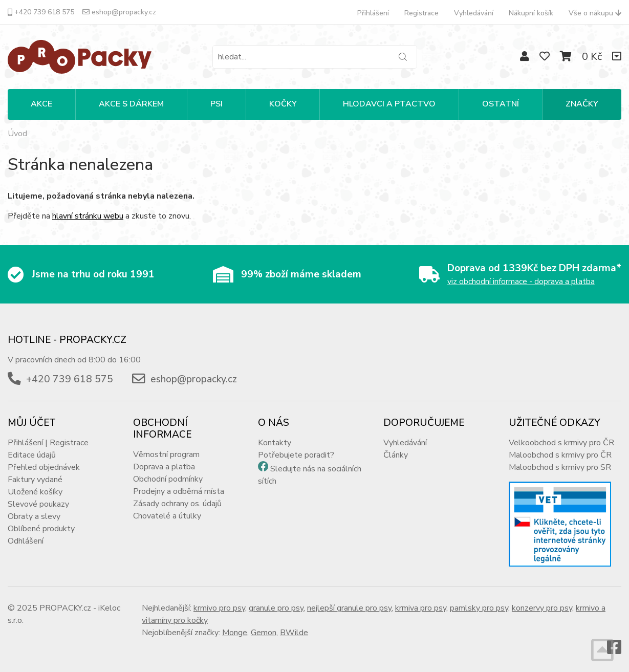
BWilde (294, 633)
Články (396, 455)
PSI (216, 104)
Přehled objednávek (44, 467)
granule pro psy (276, 608)
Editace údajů (32, 455)
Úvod (17, 134)
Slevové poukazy (38, 504)
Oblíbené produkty (41, 529)
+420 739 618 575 (41, 12)
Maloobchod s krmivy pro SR (560, 467)
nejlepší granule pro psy (349, 608)
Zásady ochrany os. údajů (177, 504)
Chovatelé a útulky (167, 516)
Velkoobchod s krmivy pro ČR (561, 443)
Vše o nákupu (595, 13)
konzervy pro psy (542, 608)
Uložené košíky (35, 492)
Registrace (421, 13)
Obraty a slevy (34, 516)
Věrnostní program (166, 454)
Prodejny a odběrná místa (179, 491)
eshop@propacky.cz (119, 12)
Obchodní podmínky (168, 479)
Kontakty (275, 443)
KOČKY (283, 104)
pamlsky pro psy (479, 608)
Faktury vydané (35, 480)
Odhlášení (26, 541)
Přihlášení (373, 13)
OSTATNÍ (501, 104)
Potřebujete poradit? (296, 455)
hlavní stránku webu (88, 216)
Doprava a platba (164, 467)
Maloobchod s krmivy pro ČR (560, 455)
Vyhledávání (474, 13)
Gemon (264, 633)
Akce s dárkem (131, 104)
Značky (582, 104)
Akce (41, 104)
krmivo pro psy (219, 608)
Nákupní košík (531, 13)
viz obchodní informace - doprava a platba (521, 281)
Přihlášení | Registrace (48, 443)
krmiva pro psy (421, 608)
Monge (235, 633)
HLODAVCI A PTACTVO (389, 104)
